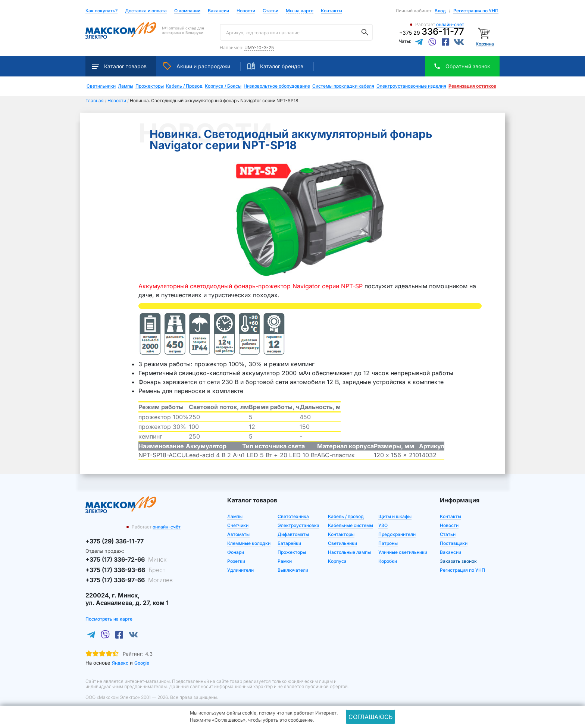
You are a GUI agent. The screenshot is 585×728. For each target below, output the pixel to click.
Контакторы (341, 534)
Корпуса (337, 561)
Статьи (270, 11)
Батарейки (289, 543)
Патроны (388, 543)
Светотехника (293, 516)
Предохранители (397, 534)
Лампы (126, 86)
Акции (197, 66)
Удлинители (240, 570)
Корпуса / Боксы (223, 86)
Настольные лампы (349, 552)
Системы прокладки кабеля (343, 86)
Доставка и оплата (146, 11)
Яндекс (120, 663)
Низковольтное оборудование (277, 86)
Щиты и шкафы (395, 516)
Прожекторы (150, 86)
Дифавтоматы (293, 534)
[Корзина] (485, 33)
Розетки (236, 561)
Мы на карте (300, 11)
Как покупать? (101, 11)
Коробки (388, 561)
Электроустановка (298, 525)
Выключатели (293, 570)
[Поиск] (365, 32)
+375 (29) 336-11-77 (115, 541)
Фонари (236, 552)
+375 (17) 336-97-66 (129, 580)
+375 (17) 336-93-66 (125, 570)
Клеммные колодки (249, 543)
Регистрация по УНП (476, 11)
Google (142, 663)
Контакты (331, 11)
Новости (246, 11)
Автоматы (238, 534)
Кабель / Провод (184, 86)
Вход (440, 11)
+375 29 (432, 33)
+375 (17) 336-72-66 (126, 559)
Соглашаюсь (370, 717)
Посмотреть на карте (109, 619)
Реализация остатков (472, 86)
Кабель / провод (346, 516)
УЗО (383, 525)
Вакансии (218, 11)
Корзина (485, 44)
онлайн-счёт (450, 24)
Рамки (285, 561)
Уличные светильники (403, 552)
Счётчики (238, 525)
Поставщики (454, 543)
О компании (187, 11)
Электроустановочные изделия (411, 86)
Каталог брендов (275, 66)
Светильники (101, 86)
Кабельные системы (351, 525)
